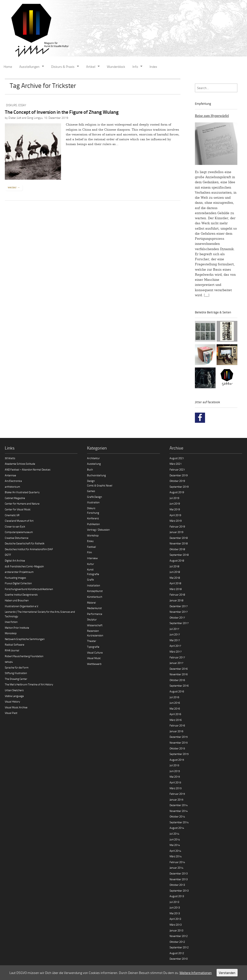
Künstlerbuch (95, 597)
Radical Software (15, 645)
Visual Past (11, 713)
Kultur (91, 564)
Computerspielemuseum (19, 532)
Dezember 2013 (179, 873)
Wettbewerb (94, 664)
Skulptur (92, 619)
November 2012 (179, 936)
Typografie (93, 647)
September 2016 (179, 686)
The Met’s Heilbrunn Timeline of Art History (29, 684)
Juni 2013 (175, 907)
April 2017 (175, 646)
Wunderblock (116, 67)
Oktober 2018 (177, 549)
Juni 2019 (175, 504)
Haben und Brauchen (17, 600)
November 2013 (179, 879)
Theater (92, 641)
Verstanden (227, 973)
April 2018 (175, 583)
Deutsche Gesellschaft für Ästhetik (25, 543)
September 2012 (179, 947)
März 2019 (176, 521)
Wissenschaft (95, 625)
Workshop (93, 535)
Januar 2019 (176, 532)
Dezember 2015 (179, 737)
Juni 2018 (175, 572)
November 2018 (179, 543)
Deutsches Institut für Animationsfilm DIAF (29, 549)
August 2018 (177, 561)
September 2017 (179, 623)
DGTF (8, 555)
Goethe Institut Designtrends (21, 595)
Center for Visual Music (18, 509)
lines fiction (11, 622)
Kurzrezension (95, 635)
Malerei (91, 603)
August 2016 (177, 691)
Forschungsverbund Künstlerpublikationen (29, 589)
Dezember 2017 (179, 606)
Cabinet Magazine (15, 498)
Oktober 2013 (177, 885)
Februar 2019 (177, 526)
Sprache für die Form (17, 667)
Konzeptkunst (95, 591)
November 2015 (179, 743)
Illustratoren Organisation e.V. (22, 606)
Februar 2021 (177, 469)
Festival (92, 547)
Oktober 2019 (177, 481)
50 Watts (10, 458)
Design (91, 481)
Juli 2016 (174, 697)
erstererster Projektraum (19, 572)
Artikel (91, 67)
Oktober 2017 (177, 617)
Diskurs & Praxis (63, 67)
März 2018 (176, 589)
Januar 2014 (176, 868)
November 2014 (179, 811)
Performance (95, 614)
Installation (94, 585)
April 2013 (175, 919)
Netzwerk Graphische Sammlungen (25, 639)
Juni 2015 (175, 771)
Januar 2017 (176, 663)
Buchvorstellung (96, 475)
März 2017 (176, 652)
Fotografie (93, 574)
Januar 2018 (176, 600)
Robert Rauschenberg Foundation (24, 656)
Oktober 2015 (177, 748)
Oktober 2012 (177, 942)
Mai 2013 (175, 913)
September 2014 (179, 822)
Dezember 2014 (179, 805)
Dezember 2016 (179, 669)
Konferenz (93, 518)
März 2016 (176, 720)
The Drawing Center (16, 679)
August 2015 (177, 760)
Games (91, 491)
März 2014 (176, 856)
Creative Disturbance (17, 538)
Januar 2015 (176, 800)
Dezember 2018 (179, 538)
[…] (207, 295)
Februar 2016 (177, 725)
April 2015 (175, 782)
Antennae (10, 475)
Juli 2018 (174, 566)
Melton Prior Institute (17, 628)
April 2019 (175, 515)
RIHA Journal (12, 650)
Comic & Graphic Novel (100, 485)
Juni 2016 (175, 703)
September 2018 (179, 555)
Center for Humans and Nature (22, 504)
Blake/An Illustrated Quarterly (22, 492)
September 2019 (179, 487)
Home (8, 67)
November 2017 (179, 612)
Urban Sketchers (14, 690)
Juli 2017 (174, 629)
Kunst (90, 569)
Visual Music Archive (16, 707)
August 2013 (177, 896)
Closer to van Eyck (15, 526)
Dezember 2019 (179, 475)
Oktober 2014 (177, 816)
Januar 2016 (176, 731)
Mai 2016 (175, 709)
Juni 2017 (175, 634)
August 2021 (177, 458)
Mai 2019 (175, 509)
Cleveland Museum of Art (19, 521)
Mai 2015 (175, 777)
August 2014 (177, 828)
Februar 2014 (177, 862)
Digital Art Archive (15, 561)
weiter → (14, 187)
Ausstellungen (29, 67)
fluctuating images (15, 578)
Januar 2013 (176, 930)
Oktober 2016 (177, 680)
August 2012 (177, 953)
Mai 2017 (175, 640)
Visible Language (14, 696)
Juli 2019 (174, 498)
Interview (92, 558)
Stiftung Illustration (16, 673)
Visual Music (94, 658)
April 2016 (175, 714)
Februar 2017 (177, 657)
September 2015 (179, 754)
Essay (22, 105)
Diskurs (11, 105)
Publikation (93, 524)
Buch (90, 469)
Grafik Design (95, 497)
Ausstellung (94, 464)
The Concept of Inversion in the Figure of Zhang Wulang (62, 112)
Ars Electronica (13, 481)
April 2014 (175, 851)
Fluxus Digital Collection (18, 583)
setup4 (9, 662)
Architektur (93, 458)
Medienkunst (94, 608)
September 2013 (179, 891)
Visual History (12, 702)
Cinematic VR (12, 515)
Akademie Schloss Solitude (20, 464)
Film (89, 552)
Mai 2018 (175, 578)
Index (153, 67)
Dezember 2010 (179, 959)
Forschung (93, 513)
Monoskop (11, 633)
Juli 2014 (174, 834)
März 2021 (176, 464)
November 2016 (179, 674)
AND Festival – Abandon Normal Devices (28, 469)
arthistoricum (12, 487)
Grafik (90, 580)
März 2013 (176, 925)
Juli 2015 (174, 765)
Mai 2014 (175, 845)
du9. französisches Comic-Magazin (24, 566)
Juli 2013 (174, 902)
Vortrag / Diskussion (98, 530)
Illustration (93, 502)
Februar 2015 (177, 794)
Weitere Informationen (196, 973)
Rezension (93, 631)
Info (135, 67)
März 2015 (176, 788)
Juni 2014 (175, 839)
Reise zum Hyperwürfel (212, 116)
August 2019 (177, 492)
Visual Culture (95, 652)
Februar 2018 (177, 595)
